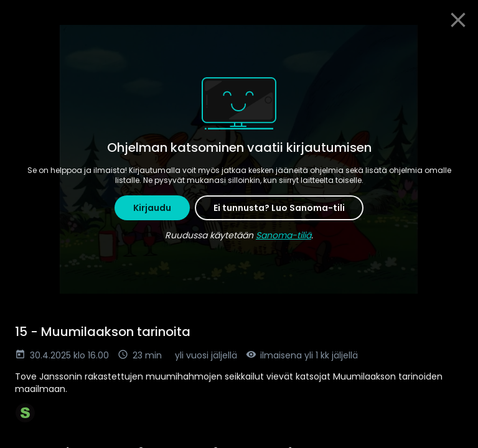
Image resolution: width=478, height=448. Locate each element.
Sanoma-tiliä (284, 235)
